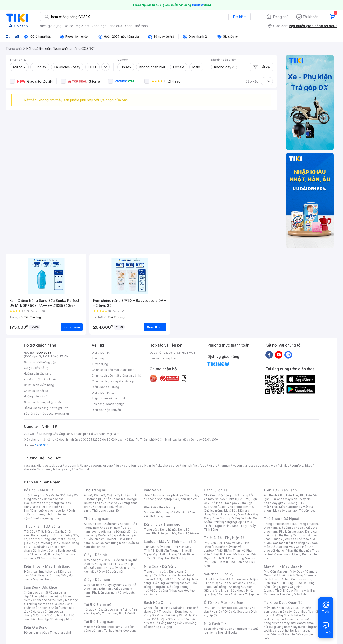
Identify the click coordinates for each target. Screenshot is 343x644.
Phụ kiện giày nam (105, 592)
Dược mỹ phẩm (62, 619)
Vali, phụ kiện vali (186, 499)
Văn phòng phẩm (239, 629)
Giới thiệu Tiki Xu (103, 393)
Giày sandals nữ (107, 564)
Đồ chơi (66, 495)
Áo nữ (88, 495)
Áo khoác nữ (116, 499)
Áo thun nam (92, 524)
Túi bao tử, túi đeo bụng (120, 631)
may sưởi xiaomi (285, 619)
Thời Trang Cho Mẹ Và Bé (41, 495)
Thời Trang (241, 495)
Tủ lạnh (277, 499)
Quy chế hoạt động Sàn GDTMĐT (173, 353)
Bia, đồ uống (39, 547)
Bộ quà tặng (164, 627)
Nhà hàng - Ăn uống (227, 587)
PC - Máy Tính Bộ (163, 558)
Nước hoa (39, 615)
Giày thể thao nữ (298, 551)
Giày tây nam (113, 585)
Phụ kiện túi (127, 613)
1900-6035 (43, 353)
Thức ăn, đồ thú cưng (46, 554)
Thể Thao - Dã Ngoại (281, 519)
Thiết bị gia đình (61, 632)
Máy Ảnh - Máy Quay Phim (286, 566)
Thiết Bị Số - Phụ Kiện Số (224, 538)
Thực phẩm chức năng (47, 596)
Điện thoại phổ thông (46, 575)
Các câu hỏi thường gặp (40, 362)
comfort (297, 465)
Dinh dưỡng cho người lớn (49, 511)
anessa (250, 465)
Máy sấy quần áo (285, 511)
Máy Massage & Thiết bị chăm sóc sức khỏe (51, 602)
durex (119, 465)
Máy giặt (277, 503)
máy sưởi (270, 608)
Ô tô (227, 611)
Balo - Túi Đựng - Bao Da (289, 583)
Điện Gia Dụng (36, 627)
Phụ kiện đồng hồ (164, 533)
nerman (225, 465)
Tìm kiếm (239, 17)
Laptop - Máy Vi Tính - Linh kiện (171, 541)
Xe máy (217, 611)
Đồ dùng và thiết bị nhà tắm (172, 583)
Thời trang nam (96, 519)
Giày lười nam (93, 585)
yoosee (263, 465)
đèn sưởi (285, 608)
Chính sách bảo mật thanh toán (113, 370)
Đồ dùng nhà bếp (36, 632)
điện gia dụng (51, 26)
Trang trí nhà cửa (155, 571)
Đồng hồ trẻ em (188, 533)
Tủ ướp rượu (307, 511)
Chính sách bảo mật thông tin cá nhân (118, 375)
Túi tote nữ (109, 613)
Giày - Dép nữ (95, 555)
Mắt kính (181, 512)
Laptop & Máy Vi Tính (236, 518)
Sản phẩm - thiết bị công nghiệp (231, 520)
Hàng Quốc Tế (216, 490)
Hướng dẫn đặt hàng (38, 374)
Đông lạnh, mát (53, 539)
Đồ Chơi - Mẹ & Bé (39, 490)
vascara (29, 465)
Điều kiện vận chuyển (106, 410)
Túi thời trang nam (99, 621)
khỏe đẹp (99, 26)
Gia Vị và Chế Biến (164, 615)
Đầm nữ (99, 495)
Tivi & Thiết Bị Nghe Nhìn (228, 524)
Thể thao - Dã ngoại (224, 503)
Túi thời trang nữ (98, 604)
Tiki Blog (98, 358)
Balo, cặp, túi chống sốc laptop (171, 497)
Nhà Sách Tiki (216, 623)
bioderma (133, 465)
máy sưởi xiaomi (295, 623)
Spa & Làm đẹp (233, 583)
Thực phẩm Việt (60, 535)
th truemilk (72, 465)
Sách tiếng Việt (214, 629)
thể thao (142, 26)
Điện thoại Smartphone (40, 571)
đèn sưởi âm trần (284, 634)
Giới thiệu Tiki (101, 353)
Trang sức (151, 530)
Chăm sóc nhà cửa (50, 558)
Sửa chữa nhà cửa (164, 575)
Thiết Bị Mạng (167, 554)
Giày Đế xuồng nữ (111, 571)
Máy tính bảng (43, 579)
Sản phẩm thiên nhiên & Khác (48, 606)
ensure (108, 465)
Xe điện (244, 608)
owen (97, 465)
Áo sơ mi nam (111, 528)
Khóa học (240, 579)
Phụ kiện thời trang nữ (159, 512)
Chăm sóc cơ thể (44, 600)
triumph (187, 465)
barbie (86, 465)
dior (40, 465)
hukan (57, 469)
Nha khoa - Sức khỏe (229, 591)
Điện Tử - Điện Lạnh (280, 490)
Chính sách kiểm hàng (39, 385)
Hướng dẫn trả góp (37, 396)
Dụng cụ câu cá (284, 539)
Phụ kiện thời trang (159, 507)
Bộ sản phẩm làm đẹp (49, 617)
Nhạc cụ (176, 591)
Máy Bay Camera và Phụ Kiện (290, 592)
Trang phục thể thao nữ (280, 524)
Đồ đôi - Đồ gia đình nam (115, 535)
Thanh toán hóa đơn (218, 579)
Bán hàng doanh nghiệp (108, 404)
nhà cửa (116, 26)
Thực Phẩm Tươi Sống (42, 526)
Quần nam (110, 524)
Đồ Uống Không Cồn (169, 623)
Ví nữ (128, 610)
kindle (213, 465)
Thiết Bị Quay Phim (288, 591)
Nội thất (164, 579)
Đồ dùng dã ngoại (291, 528)
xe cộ (69, 26)
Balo (147, 495)
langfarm (45, 469)
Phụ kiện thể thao (291, 531)
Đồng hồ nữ (168, 530)
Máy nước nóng (290, 507)
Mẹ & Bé (230, 511)
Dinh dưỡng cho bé (45, 507)
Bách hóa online (224, 514)
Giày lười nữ (120, 568)
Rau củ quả (39, 535)
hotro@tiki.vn (59, 408)
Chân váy (113, 503)
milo (152, 465)
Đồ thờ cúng (160, 591)
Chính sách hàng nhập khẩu (43, 402)
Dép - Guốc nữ (114, 560)
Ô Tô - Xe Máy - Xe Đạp (223, 602)
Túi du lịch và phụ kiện (168, 495)
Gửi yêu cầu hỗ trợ (36, 368)
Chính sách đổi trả (36, 391)
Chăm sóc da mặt (36, 592)
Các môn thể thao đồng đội (291, 543)
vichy (68, 469)
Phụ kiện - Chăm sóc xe (220, 608)
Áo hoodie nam (103, 531)
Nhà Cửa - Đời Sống (160, 566)
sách (129, 26)
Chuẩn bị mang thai (46, 518)
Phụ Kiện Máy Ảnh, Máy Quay (284, 571)
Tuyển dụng (100, 364)
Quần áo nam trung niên (109, 543)
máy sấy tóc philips (294, 611)
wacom (238, 465)
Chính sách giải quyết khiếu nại (113, 381)
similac (284, 465)
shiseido (30, 469)
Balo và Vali (154, 490)
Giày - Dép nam (97, 580)
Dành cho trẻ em (44, 551)
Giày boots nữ (100, 568)
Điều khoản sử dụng (105, 387)
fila (76, 469)
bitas (309, 465)
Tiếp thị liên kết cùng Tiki (109, 398)
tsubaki (85, 469)
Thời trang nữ (95, 490)
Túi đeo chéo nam (108, 627)
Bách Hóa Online (158, 602)
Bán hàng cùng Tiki (163, 358)
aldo (176, 465)
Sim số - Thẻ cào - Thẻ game (239, 594)
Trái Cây (30, 531)
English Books (228, 632)
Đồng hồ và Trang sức (162, 524)
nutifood (200, 465)
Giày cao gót (93, 560)
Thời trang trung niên (106, 511)
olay (274, 465)
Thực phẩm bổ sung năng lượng (291, 552)
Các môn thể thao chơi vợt (291, 545)
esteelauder (54, 465)
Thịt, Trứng (45, 531)
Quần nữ (113, 495)
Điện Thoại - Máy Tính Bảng (47, 566)
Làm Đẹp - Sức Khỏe (40, 587)
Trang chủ (280, 17)
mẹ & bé (82, 26)
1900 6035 (43, 445)
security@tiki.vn (58, 414)
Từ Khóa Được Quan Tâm (285, 602)
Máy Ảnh (300, 594)
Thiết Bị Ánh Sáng (291, 575)
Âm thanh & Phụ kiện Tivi (281, 495)
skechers (164, 465)
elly (144, 465)
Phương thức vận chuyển (41, 379)
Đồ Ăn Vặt (159, 619)
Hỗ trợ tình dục (58, 615)
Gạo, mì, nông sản (46, 543)
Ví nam (88, 627)
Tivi (274, 507)
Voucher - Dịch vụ (219, 574)
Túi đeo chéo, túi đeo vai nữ (103, 610)
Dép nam (105, 589)
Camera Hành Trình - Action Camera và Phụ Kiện (290, 579)
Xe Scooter (241, 611)
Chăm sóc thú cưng (157, 608)
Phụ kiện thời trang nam (169, 514)
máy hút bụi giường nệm (289, 625)
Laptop (182, 558)
